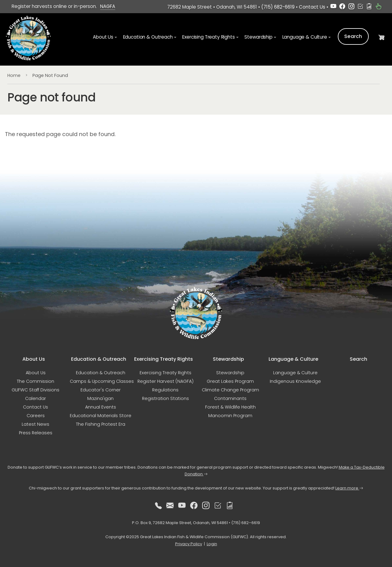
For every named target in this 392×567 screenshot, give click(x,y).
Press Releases (36, 433)
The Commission (36, 381)
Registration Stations (166, 398)
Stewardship (230, 373)
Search (353, 36)
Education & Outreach (101, 373)
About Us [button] (103, 37)
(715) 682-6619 (278, 7)
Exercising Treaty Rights (166, 373)
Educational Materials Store (101, 416)
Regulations (165, 390)
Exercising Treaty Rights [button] (208, 37)
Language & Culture (295, 373)
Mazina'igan (100, 398)
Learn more (349, 488)
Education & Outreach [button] (148, 37)
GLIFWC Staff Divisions (36, 390)
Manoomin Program (230, 416)
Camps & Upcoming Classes (102, 381)
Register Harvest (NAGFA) (166, 381)
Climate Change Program (230, 390)
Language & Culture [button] (305, 37)
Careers (36, 416)
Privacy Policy (189, 544)
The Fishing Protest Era (101, 424)
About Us (36, 373)
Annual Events (101, 407)
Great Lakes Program (230, 381)
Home (14, 75)
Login (212, 544)
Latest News (36, 424)
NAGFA (108, 6)
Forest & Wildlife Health (230, 407)
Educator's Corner (101, 390)
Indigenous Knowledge (295, 381)
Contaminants (230, 398)
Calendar (36, 398)
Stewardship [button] (258, 37)
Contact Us (312, 7)
